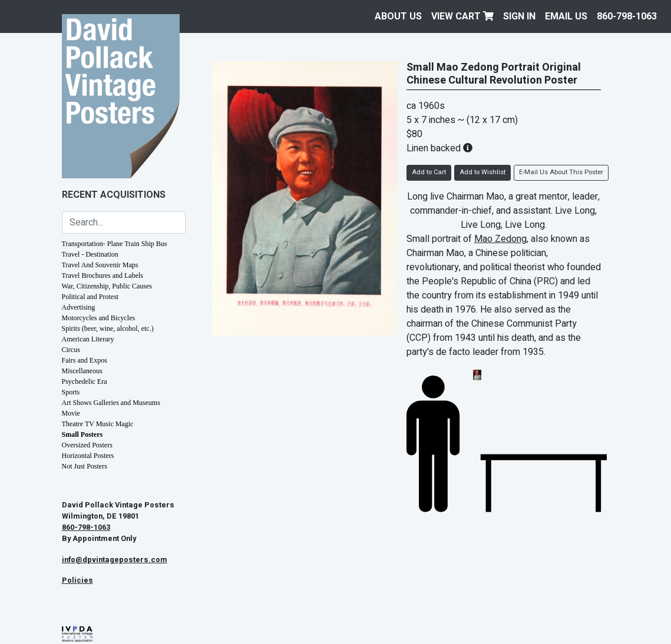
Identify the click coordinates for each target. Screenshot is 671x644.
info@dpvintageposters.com (115, 560)
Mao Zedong (500, 239)
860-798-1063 (627, 16)
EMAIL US (566, 16)
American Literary (88, 339)
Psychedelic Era (85, 381)
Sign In (519, 16)
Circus (71, 350)
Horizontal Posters (88, 456)
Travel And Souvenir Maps (100, 265)
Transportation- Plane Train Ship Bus (115, 244)
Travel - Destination (90, 254)
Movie (71, 413)
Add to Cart (429, 172)
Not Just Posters (85, 466)
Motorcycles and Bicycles (99, 318)
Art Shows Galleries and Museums (111, 403)
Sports (71, 392)
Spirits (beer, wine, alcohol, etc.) (108, 328)
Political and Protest (90, 297)
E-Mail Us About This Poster (561, 172)
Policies (77, 580)
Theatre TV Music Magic (98, 424)
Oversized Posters (87, 445)
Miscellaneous (82, 371)
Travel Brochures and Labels (103, 275)
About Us (398, 16)
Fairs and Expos (85, 360)
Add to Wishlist (482, 172)
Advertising (79, 307)
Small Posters (82, 434)
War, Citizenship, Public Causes (107, 286)
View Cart (462, 16)
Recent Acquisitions (114, 195)
